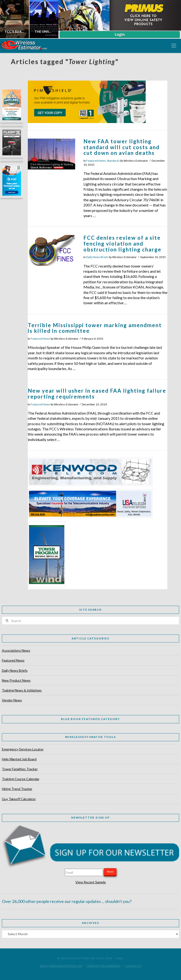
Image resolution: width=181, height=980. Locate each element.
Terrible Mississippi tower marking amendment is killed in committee (95, 328)
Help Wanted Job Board (19, 759)
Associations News (16, 650)
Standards (113, 161)
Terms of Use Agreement (104, 966)
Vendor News (12, 700)
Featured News (96, 161)
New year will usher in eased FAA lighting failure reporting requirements (97, 394)
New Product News (16, 680)
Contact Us (133, 966)
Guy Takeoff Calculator (19, 799)
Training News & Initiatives (22, 690)
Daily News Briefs (97, 257)
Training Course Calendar (21, 779)
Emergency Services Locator (23, 749)
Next (110, 872)
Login (120, 34)
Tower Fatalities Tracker (20, 769)
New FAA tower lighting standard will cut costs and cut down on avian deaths (121, 147)
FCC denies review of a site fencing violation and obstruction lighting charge (122, 243)
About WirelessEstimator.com (61, 966)
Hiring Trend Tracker (17, 789)
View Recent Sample (91, 882)
